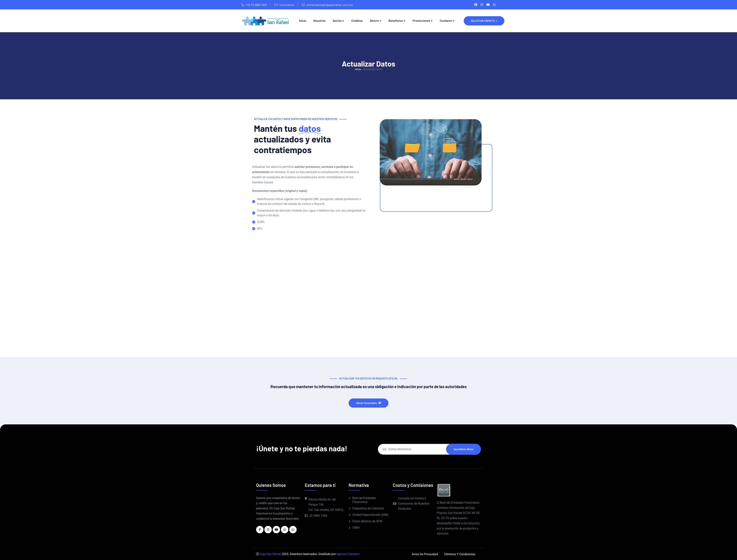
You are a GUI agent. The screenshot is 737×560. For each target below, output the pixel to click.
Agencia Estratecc (348, 554)
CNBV (356, 528)
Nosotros (319, 21)
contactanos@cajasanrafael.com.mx (329, 5)
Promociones (421, 21)
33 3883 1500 (316, 516)
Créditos (357, 21)
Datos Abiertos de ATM (367, 521)
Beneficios (396, 21)
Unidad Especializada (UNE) (370, 515)
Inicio (303, 21)
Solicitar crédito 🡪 (484, 21)
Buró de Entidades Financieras (364, 500)
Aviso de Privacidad (425, 554)
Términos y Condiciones (460, 554)
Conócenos (287, 5)
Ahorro (374, 21)
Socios (337, 21)
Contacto (446, 21)
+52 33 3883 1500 (256, 5)
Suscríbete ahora (463, 449)
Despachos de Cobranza (368, 508)
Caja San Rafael (270, 554)
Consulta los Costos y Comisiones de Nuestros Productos (411, 504)
